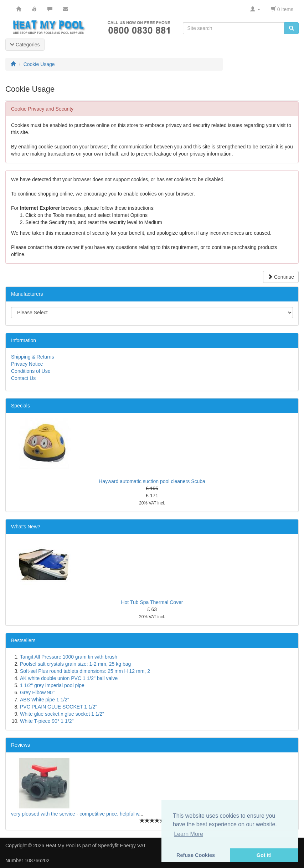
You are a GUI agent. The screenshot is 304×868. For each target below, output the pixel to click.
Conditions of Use (31, 371)
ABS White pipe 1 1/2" (45, 700)
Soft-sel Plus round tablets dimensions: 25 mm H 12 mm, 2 (85, 671)
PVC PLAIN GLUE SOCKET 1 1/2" (58, 707)
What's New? (26, 527)
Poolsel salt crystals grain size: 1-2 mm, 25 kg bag (75, 664)
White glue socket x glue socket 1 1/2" (62, 714)
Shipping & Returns (33, 357)
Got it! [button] (264, 855)
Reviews (20, 745)
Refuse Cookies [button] (196, 855)
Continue (281, 277)
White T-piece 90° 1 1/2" (47, 721)
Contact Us (23, 378)
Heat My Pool (61, 846)
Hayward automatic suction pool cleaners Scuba (152, 481)
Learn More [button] (189, 834)
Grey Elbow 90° (37, 692)
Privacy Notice (27, 364)
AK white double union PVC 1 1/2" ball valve (69, 678)
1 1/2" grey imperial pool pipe (52, 685)
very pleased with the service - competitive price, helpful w (75, 814)
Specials (20, 406)
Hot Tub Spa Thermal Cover (152, 602)
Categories (25, 45)
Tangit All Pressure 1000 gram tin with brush (69, 657)
